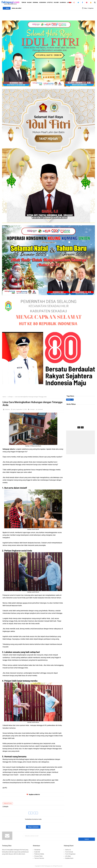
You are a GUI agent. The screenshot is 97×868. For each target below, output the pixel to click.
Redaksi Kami (69, 857)
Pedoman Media (39, 853)
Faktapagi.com (48, 865)
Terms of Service (39, 857)
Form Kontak (69, 851)
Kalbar (69, 400)
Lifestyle (32, 409)
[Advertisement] (81, 442)
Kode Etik (37, 851)
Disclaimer (37, 849)
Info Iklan (68, 855)
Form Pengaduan (70, 853)
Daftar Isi (68, 849)
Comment (40, 409)
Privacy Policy (38, 855)
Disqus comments (33, 827)
